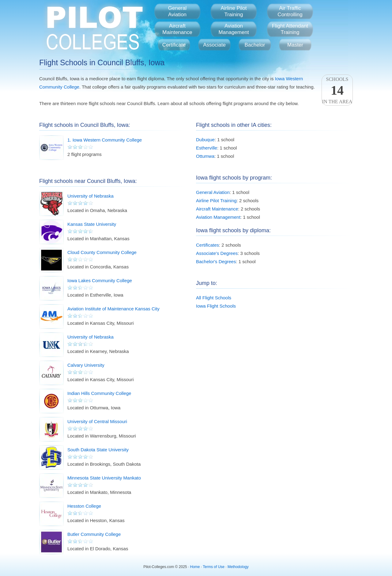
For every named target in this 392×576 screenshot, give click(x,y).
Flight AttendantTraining (290, 29)
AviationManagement (234, 29)
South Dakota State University (98, 450)
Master (295, 45)
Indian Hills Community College (99, 393)
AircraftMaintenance (177, 29)
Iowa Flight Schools (216, 306)
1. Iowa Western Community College (105, 140)
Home (195, 567)
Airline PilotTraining (234, 11)
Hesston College (84, 506)
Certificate (174, 45)
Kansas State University (92, 224)
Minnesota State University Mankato (104, 478)
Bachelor (255, 45)
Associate (214, 45)
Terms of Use (214, 567)
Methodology (238, 567)
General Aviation (213, 192)
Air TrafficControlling (290, 11)
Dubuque (205, 140)
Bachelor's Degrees (216, 261)
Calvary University (86, 365)
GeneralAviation (177, 11)
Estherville (207, 148)
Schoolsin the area (337, 90)
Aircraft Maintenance (217, 209)
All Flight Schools (214, 298)
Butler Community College (94, 534)
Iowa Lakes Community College (100, 280)
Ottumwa (205, 156)
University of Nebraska (90, 196)
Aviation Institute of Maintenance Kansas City (113, 309)
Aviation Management (218, 217)
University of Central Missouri (97, 421)
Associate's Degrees (217, 253)
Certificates (207, 245)
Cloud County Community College (102, 252)
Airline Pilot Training (216, 201)
